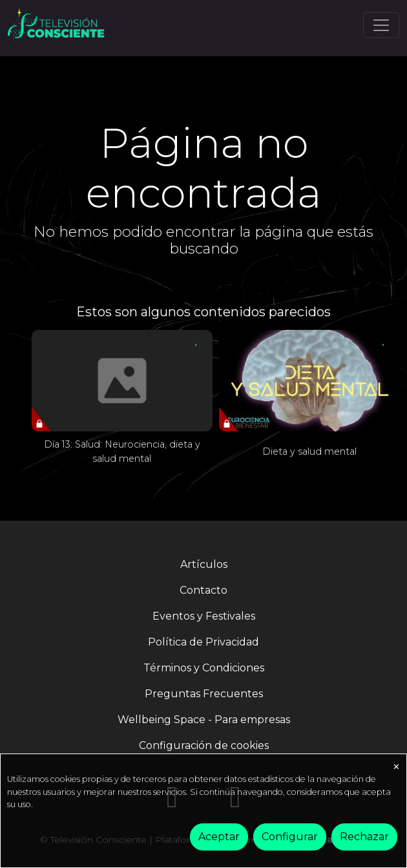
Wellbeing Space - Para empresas (204, 720)
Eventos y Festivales (204, 616)
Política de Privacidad (203, 642)
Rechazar (364, 837)
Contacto (203, 590)
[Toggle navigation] (381, 25)
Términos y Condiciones (204, 668)
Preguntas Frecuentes (204, 694)
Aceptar (219, 837)
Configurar (290, 837)
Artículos (204, 564)
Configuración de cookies (204, 745)
